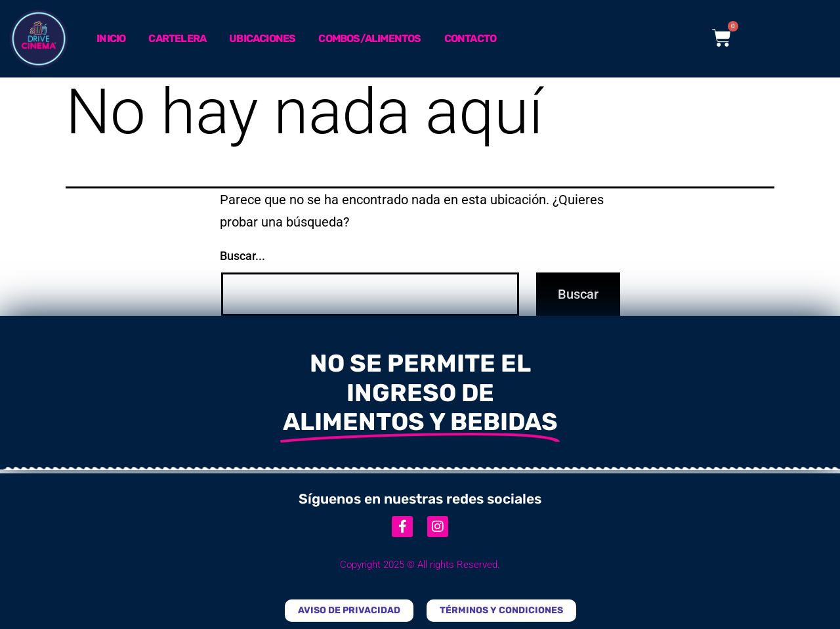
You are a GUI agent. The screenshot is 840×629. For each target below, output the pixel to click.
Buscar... (242, 256)
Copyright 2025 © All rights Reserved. (420, 565)
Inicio (111, 38)
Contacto (471, 38)
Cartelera (177, 38)
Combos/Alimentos (369, 38)
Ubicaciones (262, 38)
